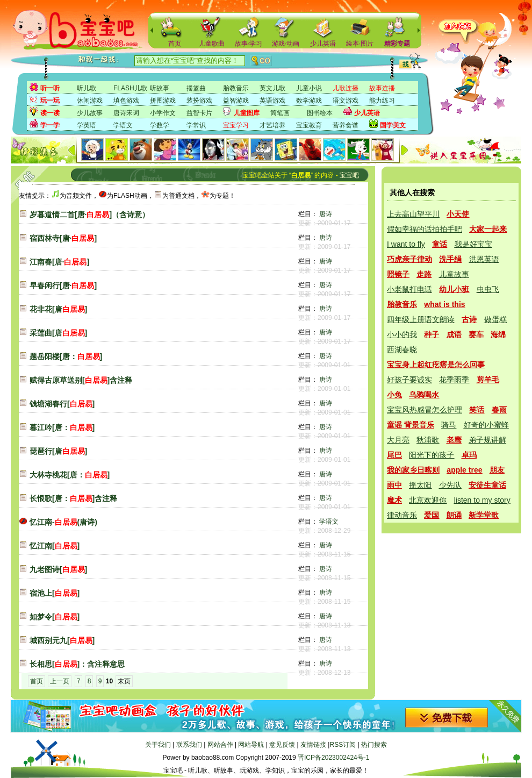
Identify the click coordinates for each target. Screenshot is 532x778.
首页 (175, 44)
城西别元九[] (62, 640)
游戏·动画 (286, 44)
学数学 (160, 125)
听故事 (160, 88)
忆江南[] (55, 546)
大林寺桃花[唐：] (70, 475)
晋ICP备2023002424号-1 (333, 758)
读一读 (50, 113)
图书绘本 (320, 113)
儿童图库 (247, 113)
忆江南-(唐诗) (63, 522)
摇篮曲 (196, 88)
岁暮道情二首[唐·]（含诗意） (89, 215)
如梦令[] (55, 617)
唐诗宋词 (126, 113)
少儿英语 (323, 44)
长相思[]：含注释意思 (77, 664)
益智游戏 (236, 101)
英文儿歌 (272, 88)
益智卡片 (199, 113)
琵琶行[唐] (58, 451)
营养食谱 (346, 125)
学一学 (50, 125)
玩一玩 (50, 101)
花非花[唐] (58, 309)
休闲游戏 (90, 101)
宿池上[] (55, 593)
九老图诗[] (58, 569)
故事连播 (382, 88)
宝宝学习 (236, 125)
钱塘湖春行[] (62, 404)
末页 (124, 681)
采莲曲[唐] (58, 333)
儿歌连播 (346, 88)
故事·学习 (249, 44)
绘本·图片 (360, 44)
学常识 (196, 125)
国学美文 (393, 125)
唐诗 (326, 214)
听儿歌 (87, 88)
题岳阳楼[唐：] (66, 356)
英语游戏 (272, 101)
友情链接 (313, 745)
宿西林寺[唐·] (63, 238)
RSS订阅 (343, 745)
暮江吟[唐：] (62, 427)
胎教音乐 (236, 88)
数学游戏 (309, 101)
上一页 (60, 681)
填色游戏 (126, 101)
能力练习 (382, 101)
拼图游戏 (163, 101)
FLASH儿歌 (130, 88)
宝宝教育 (309, 125)
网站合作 (220, 745)
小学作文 (163, 113)
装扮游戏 (199, 101)
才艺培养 (272, 125)
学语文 (123, 125)
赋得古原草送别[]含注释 (81, 380)
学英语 (87, 125)
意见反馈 (282, 745)
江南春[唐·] (59, 262)
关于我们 (158, 745)
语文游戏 (346, 101)
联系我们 (189, 745)
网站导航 (251, 745)
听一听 (50, 88)
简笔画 (280, 113)
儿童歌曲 (212, 44)
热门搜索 (374, 745)
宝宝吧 (349, 175)
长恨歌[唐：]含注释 (73, 498)
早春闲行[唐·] (63, 285)
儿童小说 (309, 88)
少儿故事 (90, 113)
